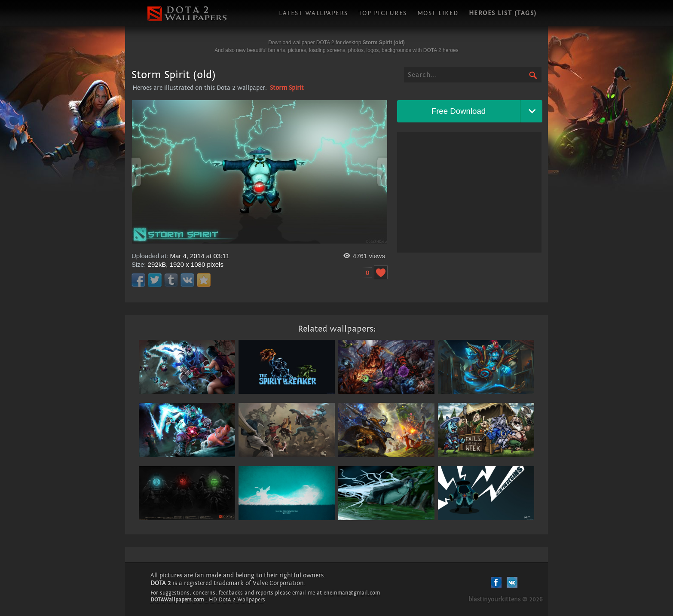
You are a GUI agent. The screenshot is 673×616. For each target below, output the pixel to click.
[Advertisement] (469, 192)
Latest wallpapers (314, 13)
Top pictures (383, 13)
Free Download (459, 111)
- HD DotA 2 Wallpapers (208, 600)
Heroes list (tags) (503, 13)
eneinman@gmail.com (352, 593)
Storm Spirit (287, 88)
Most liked (438, 13)
